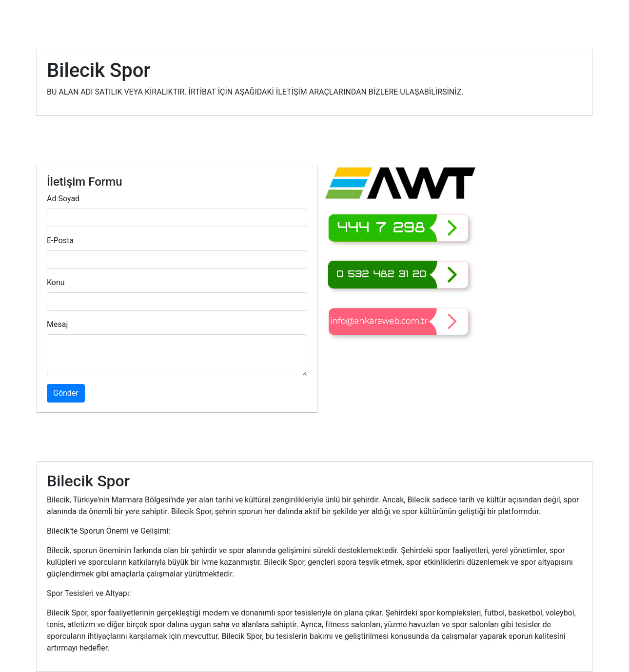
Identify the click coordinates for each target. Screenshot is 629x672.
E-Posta (60, 240)
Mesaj (57, 324)
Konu (56, 282)
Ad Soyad (63, 199)
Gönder (66, 393)
